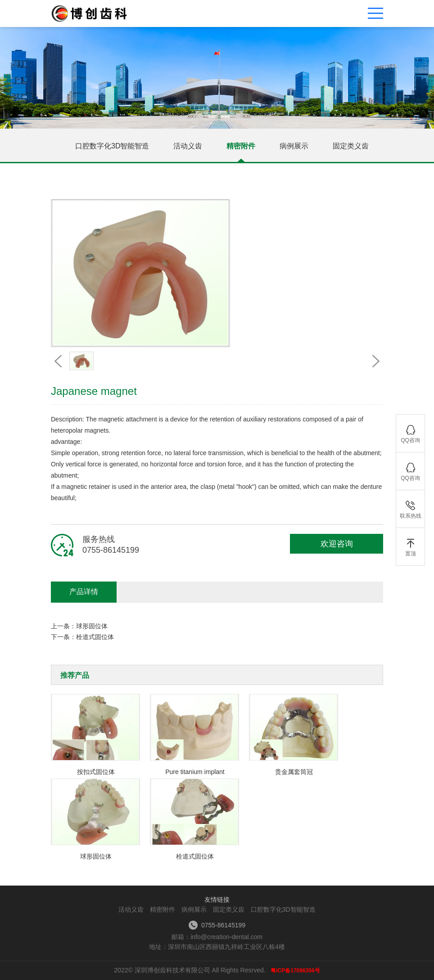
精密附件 (241, 146)
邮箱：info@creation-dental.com (217, 937)
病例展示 (294, 146)
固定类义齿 (351, 146)
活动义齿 (188, 146)
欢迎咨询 (337, 544)
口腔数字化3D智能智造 (112, 146)
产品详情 (84, 592)
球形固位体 (92, 626)
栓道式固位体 (95, 637)
